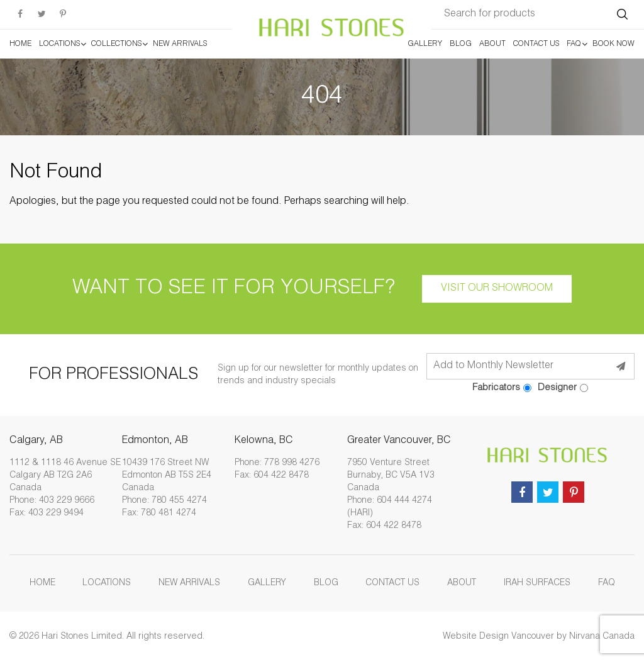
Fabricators (502, 388)
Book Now (613, 44)
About (492, 44)
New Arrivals (180, 44)
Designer (563, 388)
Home (20, 44)
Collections (116, 44)
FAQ (574, 44)
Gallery (425, 44)
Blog (461, 44)
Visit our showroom (497, 289)
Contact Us (536, 44)
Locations (59, 44)
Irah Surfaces (537, 583)
